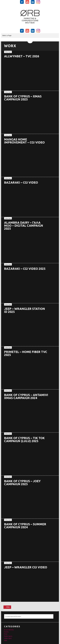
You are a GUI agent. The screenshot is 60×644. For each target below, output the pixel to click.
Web (6, 640)
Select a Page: (7, 35)
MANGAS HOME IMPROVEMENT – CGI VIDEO (24, 141)
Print (6, 634)
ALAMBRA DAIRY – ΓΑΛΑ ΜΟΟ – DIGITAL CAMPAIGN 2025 (24, 226)
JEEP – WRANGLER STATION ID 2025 (25, 310)
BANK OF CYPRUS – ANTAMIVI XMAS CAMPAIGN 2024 (26, 396)
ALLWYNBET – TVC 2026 (22, 56)
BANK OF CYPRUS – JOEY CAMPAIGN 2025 (22, 483)
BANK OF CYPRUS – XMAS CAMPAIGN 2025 (23, 98)
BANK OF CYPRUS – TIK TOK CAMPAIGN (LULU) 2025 (24, 440)
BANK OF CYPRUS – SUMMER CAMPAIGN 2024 (25, 526)
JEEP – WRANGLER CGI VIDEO (26, 567)
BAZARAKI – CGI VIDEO (21, 183)
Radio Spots (8, 636)
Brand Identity (9, 630)
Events (6, 632)
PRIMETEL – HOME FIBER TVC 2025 (26, 353)
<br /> (28, 160)
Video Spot (8, 52)
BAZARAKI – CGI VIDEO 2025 (25, 269)
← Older (7, 607)
